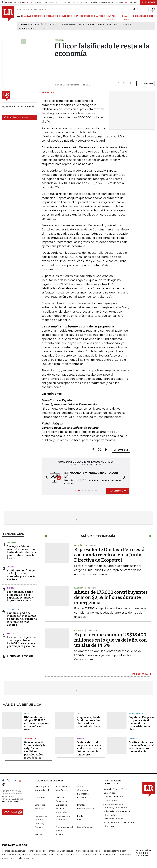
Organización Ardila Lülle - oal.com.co (143, 853)
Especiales (61, 805)
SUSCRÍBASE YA (118, 491)
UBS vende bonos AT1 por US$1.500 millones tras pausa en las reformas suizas (36, 723)
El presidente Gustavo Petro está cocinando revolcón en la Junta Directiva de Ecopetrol (109, 555)
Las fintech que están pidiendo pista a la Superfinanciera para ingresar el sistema (21, 596)
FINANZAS (26, 16)
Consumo (40, 797)
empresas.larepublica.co (61, 851)
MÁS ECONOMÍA (139, 674)
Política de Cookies (113, 818)
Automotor (13, 609)
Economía (82, 797)
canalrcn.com (73, 854)
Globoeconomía (85, 808)
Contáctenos (110, 800)
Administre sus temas (16, 117)
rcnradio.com (90, 854)
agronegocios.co (37, 851)
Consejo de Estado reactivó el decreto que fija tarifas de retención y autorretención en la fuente (21, 552)
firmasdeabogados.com (88, 851)
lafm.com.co (125, 854)
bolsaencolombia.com (115, 851)
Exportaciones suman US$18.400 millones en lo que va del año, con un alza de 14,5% (111, 640)
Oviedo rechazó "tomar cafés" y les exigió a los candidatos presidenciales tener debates (35, 750)
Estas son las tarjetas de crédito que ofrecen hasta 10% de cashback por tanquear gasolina (21, 642)
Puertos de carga (123, 24)
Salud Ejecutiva (85, 827)
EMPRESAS (49, 16)
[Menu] (19, 16)
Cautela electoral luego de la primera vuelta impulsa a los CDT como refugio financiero (89, 748)
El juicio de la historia (20, 656)
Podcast (39, 827)
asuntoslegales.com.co (14, 851)
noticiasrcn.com (107, 854)
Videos (60, 834)
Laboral (133, 739)
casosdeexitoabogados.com (17, 854)
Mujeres (52, 24)
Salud (79, 713)
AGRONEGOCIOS (87, 16)
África (101, 24)
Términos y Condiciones (115, 807)
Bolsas (11, 567)
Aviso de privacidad (113, 804)
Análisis (81, 786)
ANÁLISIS (101, 16)
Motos (45, 28)
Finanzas (39, 808)
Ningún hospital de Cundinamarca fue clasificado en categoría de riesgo (89, 722)
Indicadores (41, 816)
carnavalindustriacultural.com (49, 854)
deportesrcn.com (28, 858)
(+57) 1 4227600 (11, 801)
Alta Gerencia (63, 786)
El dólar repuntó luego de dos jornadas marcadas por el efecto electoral (21, 575)
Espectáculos (136, 713)
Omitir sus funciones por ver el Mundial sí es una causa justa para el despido (142, 747)
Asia (109, 24)
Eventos (81, 805)
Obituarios (61, 819)
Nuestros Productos (113, 796)
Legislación (30, 739)
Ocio (80, 819)
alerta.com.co (9, 858)
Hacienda (11, 543)
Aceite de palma (87, 24)
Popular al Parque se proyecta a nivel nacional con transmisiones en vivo (142, 723)
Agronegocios (42, 786)
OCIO (58, 16)
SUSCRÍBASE (148, 2)
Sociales (39, 834)
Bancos (11, 588)
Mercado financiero (29, 28)
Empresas (40, 805)
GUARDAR (146, 84)
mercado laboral (68, 24)
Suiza (27, 713)
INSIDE (150, 16)
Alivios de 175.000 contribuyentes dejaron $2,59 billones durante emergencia (111, 597)
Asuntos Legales (43, 790)
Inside (80, 816)
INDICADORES (140, 16)
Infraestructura (63, 816)
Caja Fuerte (62, 790)
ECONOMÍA (37, 16)
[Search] (134, 9)
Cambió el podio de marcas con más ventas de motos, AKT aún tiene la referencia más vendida (22, 619)
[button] (46, 478)
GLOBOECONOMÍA (70, 16)
